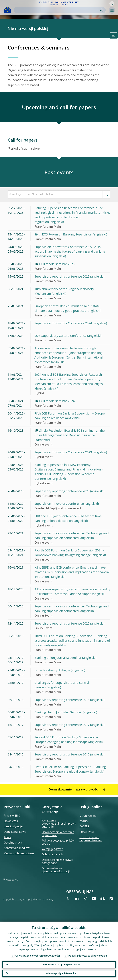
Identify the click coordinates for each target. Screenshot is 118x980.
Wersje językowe (52, 849)
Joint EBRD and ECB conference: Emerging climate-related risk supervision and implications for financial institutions (72, 572)
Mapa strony (12, 880)
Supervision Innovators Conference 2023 (63, 452)
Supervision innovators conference (59, 504)
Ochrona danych (52, 854)
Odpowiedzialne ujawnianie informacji (56, 870)
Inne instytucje (13, 826)
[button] (112, 4)
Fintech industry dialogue (52, 670)
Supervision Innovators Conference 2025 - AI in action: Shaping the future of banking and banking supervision (70, 251)
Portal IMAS (87, 832)
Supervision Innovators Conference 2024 (63, 323)
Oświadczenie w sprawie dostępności (57, 861)
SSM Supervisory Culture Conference (60, 336)
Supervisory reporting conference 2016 (62, 754)
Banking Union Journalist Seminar (58, 712)
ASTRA (84, 821)
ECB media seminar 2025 (57, 264)
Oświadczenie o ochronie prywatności (58, 834)
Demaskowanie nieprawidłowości (91, 839)
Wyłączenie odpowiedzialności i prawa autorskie (59, 823)
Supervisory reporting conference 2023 (62, 491)
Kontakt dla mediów (17, 848)
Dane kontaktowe (15, 832)
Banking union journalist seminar (58, 658)
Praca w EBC (12, 815)
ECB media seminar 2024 (57, 401)
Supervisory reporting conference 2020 (62, 623)
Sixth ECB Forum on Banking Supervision (63, 234)
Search (101, 10)
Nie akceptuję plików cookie (61, 973)
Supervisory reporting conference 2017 (62, 725)
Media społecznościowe (19, 853)
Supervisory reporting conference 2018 (62, 700)
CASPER (84, 826)
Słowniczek (11, 821)
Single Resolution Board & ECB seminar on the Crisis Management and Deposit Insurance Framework (70, 435)
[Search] (57, 10)
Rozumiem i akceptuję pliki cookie (61, 964)
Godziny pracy (13, 842)
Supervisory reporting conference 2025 (62, 276)
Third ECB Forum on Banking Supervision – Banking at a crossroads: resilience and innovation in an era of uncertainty (72, 641)
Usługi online (88, 815)
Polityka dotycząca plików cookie (58, 842)
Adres (7, 837)
